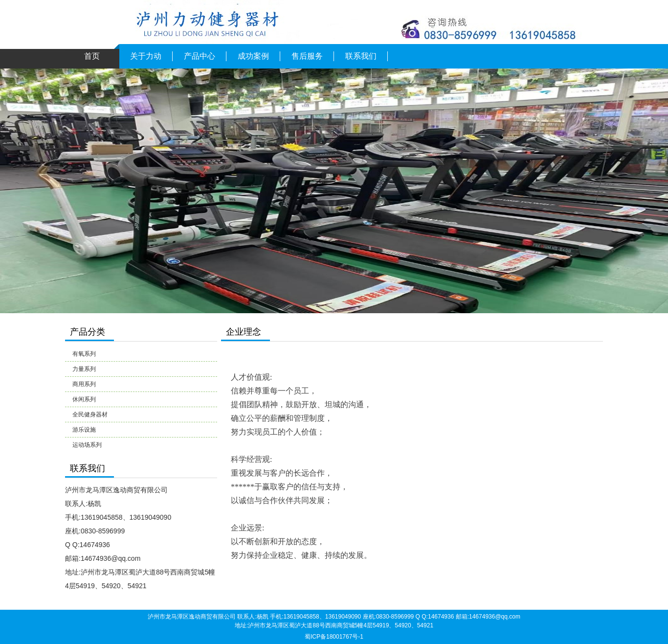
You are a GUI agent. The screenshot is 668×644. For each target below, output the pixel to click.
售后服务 (307, 56)
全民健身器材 (90, 414)
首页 (92, 56)
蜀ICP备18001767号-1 (334, 637)
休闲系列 (84, 399)
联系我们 (361, 56)
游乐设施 (84, 430)
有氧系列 (84, 354)
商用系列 (84, 384)
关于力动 (146, 56)
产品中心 (200, 56)
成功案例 (253, 56)
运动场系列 (87, 445)
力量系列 (84, 369)
